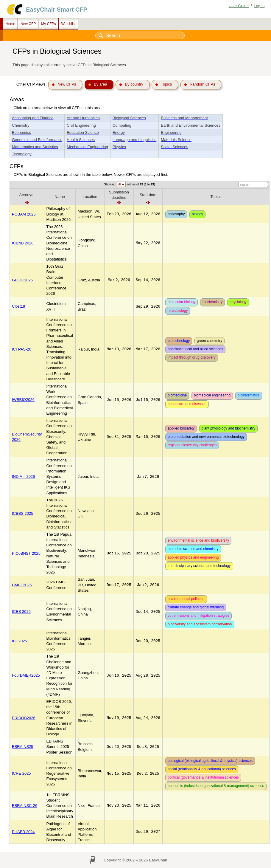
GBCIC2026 (22, 280)
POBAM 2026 (24, 214)
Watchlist (68, 24)
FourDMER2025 (26, 675)
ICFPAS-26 (22, 349)
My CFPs (48, 24)
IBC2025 (20, 641)
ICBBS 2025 (23, 513)
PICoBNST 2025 (26, 553)
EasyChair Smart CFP (57, 10)
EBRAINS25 (23, 747)
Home (10, 24)
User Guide (239, 6)
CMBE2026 (22, 585)
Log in (259, 6)
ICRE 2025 (21, 773)
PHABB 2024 (23, 832)
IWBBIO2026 (23, 400)
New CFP (28, 24)
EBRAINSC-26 (25, 806)
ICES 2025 (21, 612)
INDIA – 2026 (23, 476)
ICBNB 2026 (23, 243)
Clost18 (18, 306)
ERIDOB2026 (24, 718)
